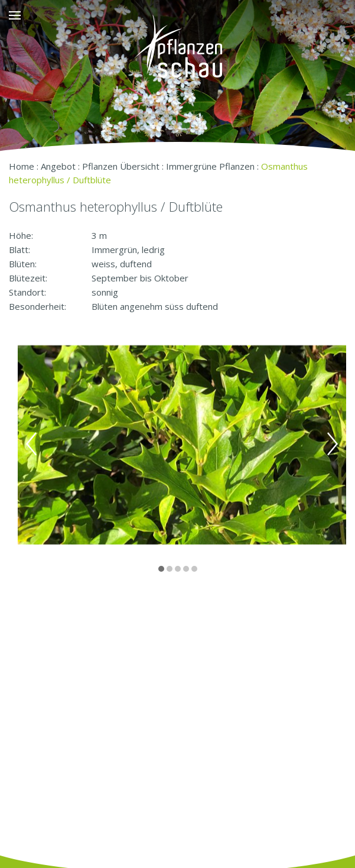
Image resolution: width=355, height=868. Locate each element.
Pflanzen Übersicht (121, 166)
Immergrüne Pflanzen (210, 166)
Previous (31, 444)
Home (22, 166)
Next (333, 444)
